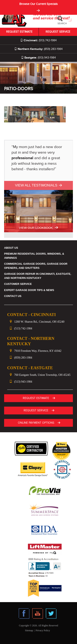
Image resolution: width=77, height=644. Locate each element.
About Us (11, 248)
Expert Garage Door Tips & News (29, 290)
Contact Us (13, 296)
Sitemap (29, 630)
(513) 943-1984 (38, 58)
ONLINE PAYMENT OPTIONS (36, 423)
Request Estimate (19, 32)
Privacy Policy (43, 630)
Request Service (58, 32)
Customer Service (18, 284)
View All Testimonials (36, 185)
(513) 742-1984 (38, 40)
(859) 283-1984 (38, 49)
